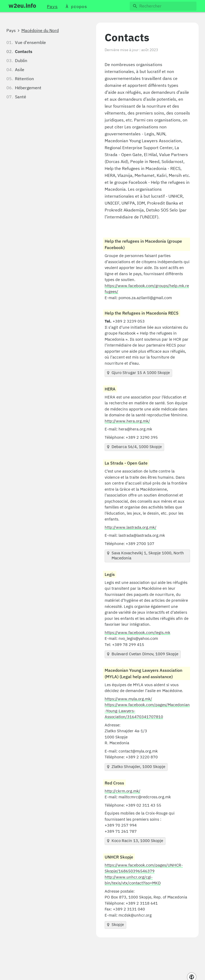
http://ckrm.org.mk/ (123, 791)
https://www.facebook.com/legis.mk (137, 633)
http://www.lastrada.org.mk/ (131, 528)
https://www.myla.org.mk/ (128, 699)
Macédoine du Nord (40, 31)
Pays (11, 31)
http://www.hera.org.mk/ (127, 421)
